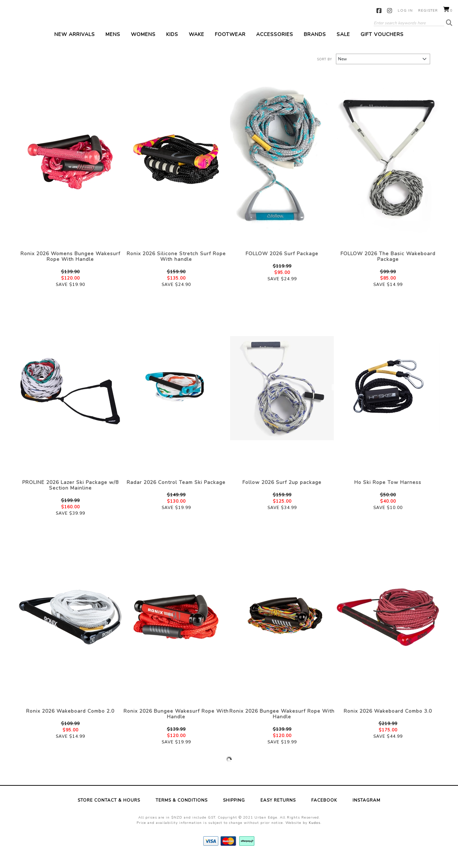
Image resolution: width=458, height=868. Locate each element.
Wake (197, 46)
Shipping (234, 812)
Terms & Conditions (182, 812)
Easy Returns (278, 812)
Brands (315, 46)
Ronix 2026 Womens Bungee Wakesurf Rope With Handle (70, 268)
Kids (172, 46)
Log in (405, 11)
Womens (143, 46)
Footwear (230, 46)
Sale (343, 46)
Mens (113, 46)
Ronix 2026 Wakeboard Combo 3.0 (388, 722)
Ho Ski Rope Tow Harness (388, 494)
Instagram (390, 11)
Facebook (379, 11)
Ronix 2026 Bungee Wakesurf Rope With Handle (176, 725)
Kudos (315, 834)
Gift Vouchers (382, 46)
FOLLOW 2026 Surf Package (282, 265)
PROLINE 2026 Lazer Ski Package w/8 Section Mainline (70, 496)
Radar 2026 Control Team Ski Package (176, 494)
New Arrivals (75, 46)
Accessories (275, 46)
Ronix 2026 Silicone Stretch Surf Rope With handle (176, 268)
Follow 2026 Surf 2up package (282, 494)
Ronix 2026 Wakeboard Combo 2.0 (70, 722)
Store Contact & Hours (109, 812)
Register (428, 11)
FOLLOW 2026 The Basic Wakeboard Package (388, 268)
